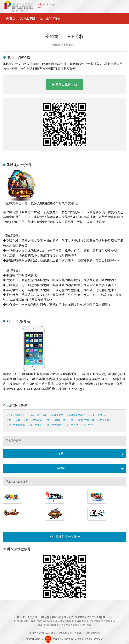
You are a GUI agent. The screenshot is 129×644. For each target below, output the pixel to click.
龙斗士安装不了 (76, 415)
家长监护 (69, 617)
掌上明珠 (21, 617)
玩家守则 (80, 617)
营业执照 (108, 617)
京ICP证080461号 (35, 639)
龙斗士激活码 (53, 425)
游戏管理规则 (94, 617)
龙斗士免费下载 (64, 84)
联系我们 (56, 617)
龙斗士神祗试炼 (33, 420)
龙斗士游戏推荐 (37, 415)
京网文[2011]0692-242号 (65, 639)
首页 (12, 18)
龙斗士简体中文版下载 (82, 420)
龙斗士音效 (14, 420)
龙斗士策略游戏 (16, 425)
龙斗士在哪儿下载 (56, 420)
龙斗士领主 (88, 425)
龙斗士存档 (71, 425)
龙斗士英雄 (35, 425)
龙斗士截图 (105, 420)
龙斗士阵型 (57, 415)
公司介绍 (32, 617)
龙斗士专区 (28, 18)
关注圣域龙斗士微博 (64, 537)
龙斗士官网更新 (16, 415)
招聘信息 (44, 617)
